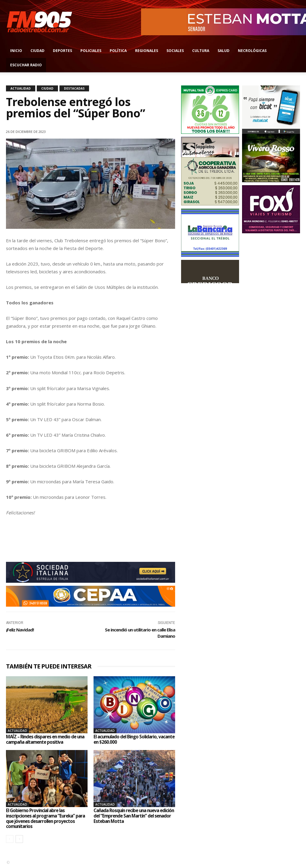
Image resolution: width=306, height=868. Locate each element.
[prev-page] (10, 839)
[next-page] (19, 839)
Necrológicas (252, 51)
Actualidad (21, 88)
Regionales (147, 51)
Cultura (201, 51)
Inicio (16, 51)
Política (118, 51)
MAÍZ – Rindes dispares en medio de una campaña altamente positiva (44, 739)
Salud (224, 51)
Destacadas (74, 88)
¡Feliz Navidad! (20, 630)
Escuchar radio (26, 65)
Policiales (91, 51)
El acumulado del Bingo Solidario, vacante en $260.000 (128, 739)
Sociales (175, 51)
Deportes (62, 51)
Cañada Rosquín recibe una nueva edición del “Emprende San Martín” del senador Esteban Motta (134, 816)
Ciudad (38, 51)
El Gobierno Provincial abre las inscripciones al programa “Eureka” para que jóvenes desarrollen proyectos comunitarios (43, 818)
